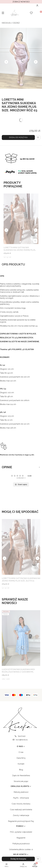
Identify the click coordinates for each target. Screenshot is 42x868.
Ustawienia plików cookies (20, 849)
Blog (21, 770)
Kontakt (21, 764)
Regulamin (21, 838)
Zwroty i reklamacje (21, 815)
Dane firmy (21, 758)
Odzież (16, 23)
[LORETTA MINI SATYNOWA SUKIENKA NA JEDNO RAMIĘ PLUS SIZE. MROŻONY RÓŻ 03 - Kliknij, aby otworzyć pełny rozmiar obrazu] (21, 58)
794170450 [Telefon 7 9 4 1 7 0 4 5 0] (22, 736)
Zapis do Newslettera (21, 776)
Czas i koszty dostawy (21, 804)
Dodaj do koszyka (18, 137)
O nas (21, 752)
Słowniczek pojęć (21, 781)
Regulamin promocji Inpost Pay (21, 821)
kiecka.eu (6, 23)
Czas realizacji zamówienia (21, 810)
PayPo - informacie (21, 798)
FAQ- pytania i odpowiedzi (21, 832)
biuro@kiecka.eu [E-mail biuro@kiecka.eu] (22, 740)
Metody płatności (21, 792)
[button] (3, 13)
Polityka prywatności (21, 844)
